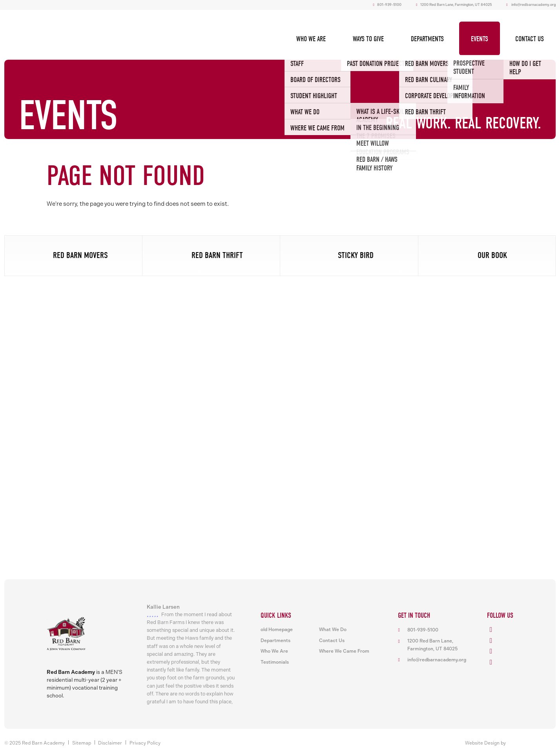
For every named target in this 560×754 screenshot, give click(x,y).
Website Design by (485, 743)
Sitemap (82, 743)
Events (480, 39)
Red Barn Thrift (217, 255)
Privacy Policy (145, 743)
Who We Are (311, 39)
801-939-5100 (387, 5)
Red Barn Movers (80, 255)
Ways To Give (368, 39)
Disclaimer (110, 743)
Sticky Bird (356, 255)
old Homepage (277, 630)
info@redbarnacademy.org (534, 5)
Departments (427, 39)
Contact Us (530, 39)
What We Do (333, 630)
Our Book (492, 255)
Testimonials (275, 662)
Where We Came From (344, 651)
